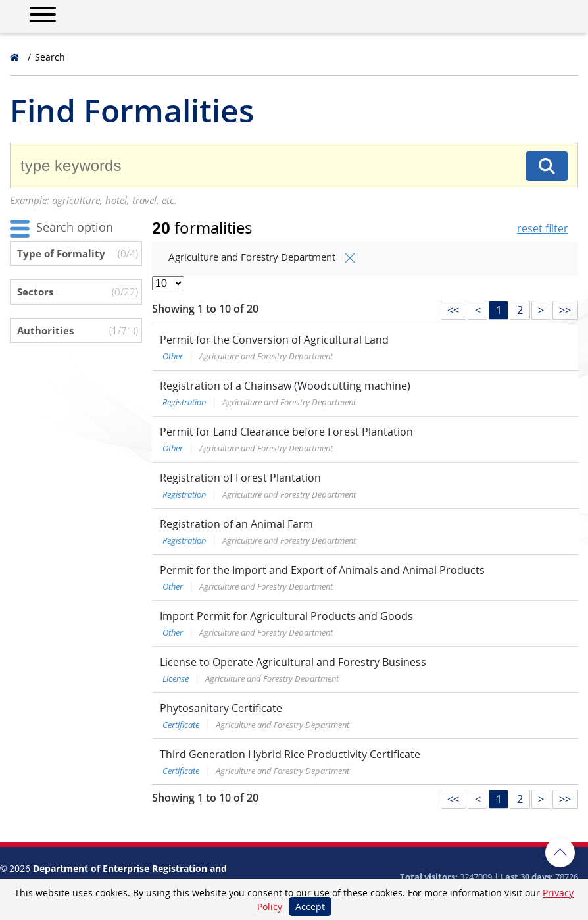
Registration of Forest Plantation (240, 478)
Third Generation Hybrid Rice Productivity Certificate (290, 754)
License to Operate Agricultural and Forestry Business (293, 662)
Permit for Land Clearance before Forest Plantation (286, 432)
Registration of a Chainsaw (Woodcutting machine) (285, 386)
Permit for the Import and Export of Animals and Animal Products (322, 570)
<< (453, 310)
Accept (310, 907)
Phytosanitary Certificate (221, 708)
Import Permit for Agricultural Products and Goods (286, 616)
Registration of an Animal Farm (236, 524)
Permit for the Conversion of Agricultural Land (274, 340)
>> (565, 310)
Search (50, 57)
